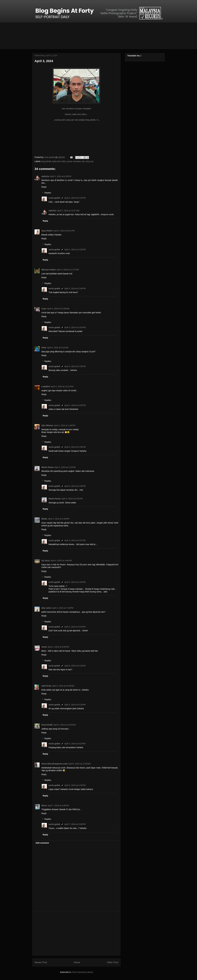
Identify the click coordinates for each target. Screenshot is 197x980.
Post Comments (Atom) (82, 972)
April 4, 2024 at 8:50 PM (58, 647)
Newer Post (41, 962)
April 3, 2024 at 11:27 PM (68, 270)
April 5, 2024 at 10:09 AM (63, 686)
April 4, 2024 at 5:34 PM (75, 288)
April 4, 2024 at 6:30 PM (72, 499)
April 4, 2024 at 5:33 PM (75, 198)
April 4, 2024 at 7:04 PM (63, 608)
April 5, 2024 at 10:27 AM (68, 211)
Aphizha (45, 176)
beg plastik (46, 161)
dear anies (46, 608)
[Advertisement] (76, 933)
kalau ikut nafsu (59, 161)
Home (77, 962)
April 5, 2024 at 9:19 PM (75, 627)
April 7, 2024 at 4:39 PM (58, 806)
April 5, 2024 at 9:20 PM (75, 744)
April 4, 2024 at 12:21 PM (62, 386)
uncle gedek (54, 198)
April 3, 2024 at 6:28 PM (61, 176)
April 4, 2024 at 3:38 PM (59, 519)
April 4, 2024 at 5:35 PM (75, 366)
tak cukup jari (88, 161)
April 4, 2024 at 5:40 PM (75, 582)
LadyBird (46, 386)
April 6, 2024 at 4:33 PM (75, 785)
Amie (44, 348)
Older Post (113, 962)
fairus (44, 806)
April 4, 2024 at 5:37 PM (75, 540)
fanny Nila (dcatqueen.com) (54, 764)
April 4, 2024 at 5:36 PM (75, 447)
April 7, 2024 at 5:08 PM (75, 824)
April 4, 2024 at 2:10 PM (65, 467)
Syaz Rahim (47, 231)
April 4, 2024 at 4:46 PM (61, 561)
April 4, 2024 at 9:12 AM (58, 348)
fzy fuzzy (46, 561)
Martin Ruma (47, 467)
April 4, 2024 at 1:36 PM (65, 425)
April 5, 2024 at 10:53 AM (65, 725)
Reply (44, 187)
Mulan (44, 519)
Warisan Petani (49, 270)
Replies (48, 193)
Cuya (44, 309)
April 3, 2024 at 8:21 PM (64, 231)
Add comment (42, 843)
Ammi (44, 647)
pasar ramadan (74, 161)
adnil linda (46, 686)
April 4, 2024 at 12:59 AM (58, 309)
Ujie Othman (47, 425)
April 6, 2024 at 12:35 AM (79, 764)
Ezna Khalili (47, 725)
